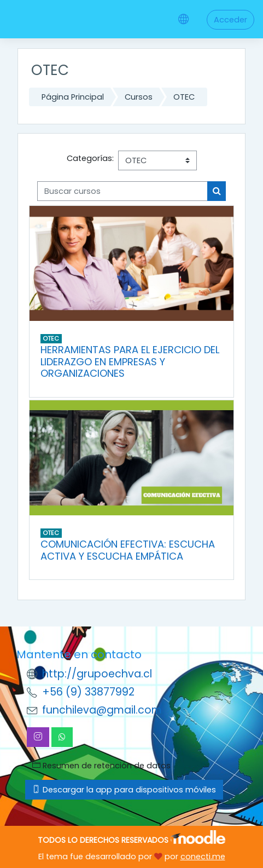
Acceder (230, 20)
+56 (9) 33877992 (88, 692)
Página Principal (73, 97)
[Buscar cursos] (122, 191)
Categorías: (90, 158)
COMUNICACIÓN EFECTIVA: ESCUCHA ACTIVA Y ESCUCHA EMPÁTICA (128, 550)
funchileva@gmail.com (102, 710)
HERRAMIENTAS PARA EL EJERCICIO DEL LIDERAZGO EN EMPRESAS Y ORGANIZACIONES (130, 362)
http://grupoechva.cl (97, 674)
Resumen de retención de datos (101, 766)
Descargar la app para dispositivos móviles (124, 790)
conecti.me (203, 856)
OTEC (184, 97)
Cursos (139, 97)
